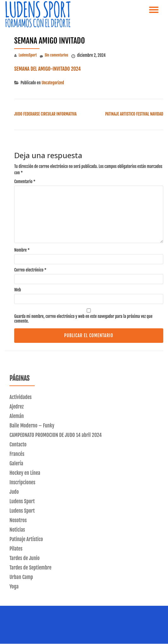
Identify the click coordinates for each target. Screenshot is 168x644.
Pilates (16, 549)
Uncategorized (53, 83)
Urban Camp (21, 577)
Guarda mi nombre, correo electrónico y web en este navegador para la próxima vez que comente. (83, 319)
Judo (14, 492)
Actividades (21, 397)
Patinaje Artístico (26, 539)
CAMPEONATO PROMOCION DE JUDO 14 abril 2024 (56, 435)
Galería (16, 463)
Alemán (17, 416)
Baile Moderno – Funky (32, 426)
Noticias (17, 530)
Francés (17, 454)
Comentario (25, 182)
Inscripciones (22, 482)
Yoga (14, 587)
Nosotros (18, 520)
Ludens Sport (22, 501)
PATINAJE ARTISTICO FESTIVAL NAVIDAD (134, 114)
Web (18, 290)
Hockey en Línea (25, 473)
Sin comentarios (54, 56)
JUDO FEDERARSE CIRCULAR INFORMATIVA (45, 114)
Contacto (18, 444)
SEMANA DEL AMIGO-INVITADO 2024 (48, 69)
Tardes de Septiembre (30, 568)
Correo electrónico (30, 270)
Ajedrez (17, 407)
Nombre (22, 250)
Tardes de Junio (25, 558)
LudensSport (28, 55)
